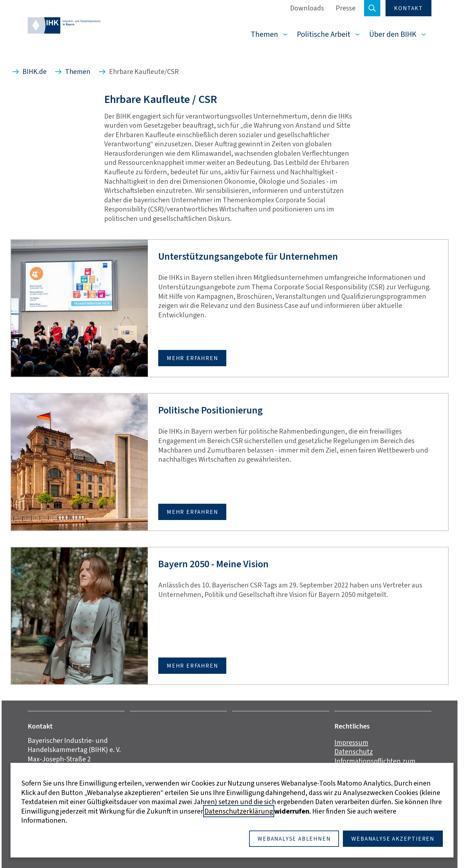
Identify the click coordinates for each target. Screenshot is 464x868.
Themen (264, 34)
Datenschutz (354, 752)
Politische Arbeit (324, 34)
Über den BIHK (393, 34)
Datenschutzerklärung (239, 811)
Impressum (351, 742)
